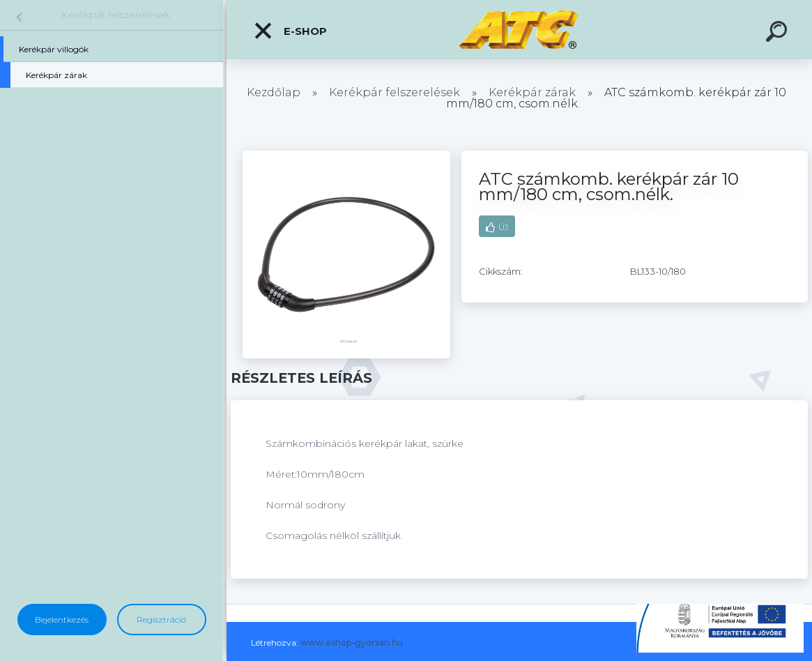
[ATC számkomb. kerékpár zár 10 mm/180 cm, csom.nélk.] (346, 155)
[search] (779, 33)
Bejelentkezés (62, 620)
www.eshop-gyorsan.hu (352, 643)
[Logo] (520, 30)
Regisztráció (161, 620)
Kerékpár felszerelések (115, 15)
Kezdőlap (274, 92)
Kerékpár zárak (532, 92)
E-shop (290, 31)
